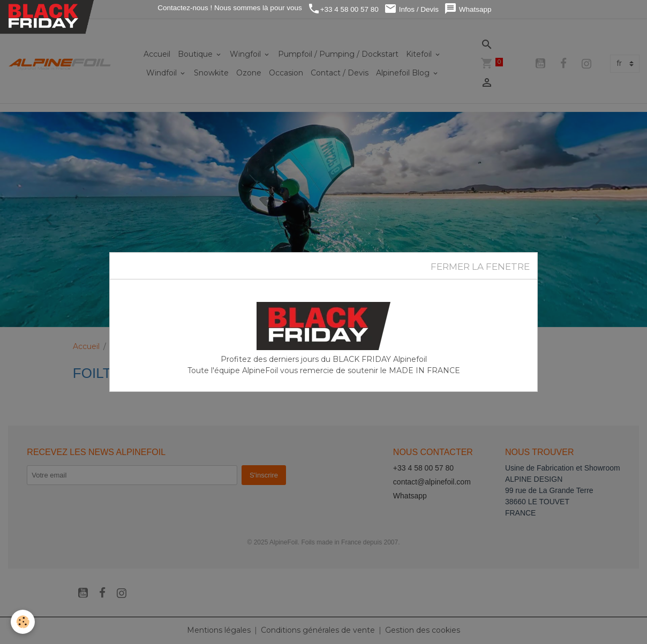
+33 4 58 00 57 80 (343, 9)
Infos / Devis (411, 9)
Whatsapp (468, 9)
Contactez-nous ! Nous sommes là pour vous (229, 8)
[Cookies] (23, 622)
